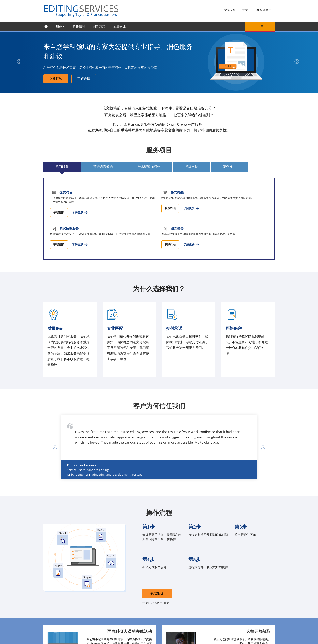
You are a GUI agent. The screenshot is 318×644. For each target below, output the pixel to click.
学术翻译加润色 (149, 167)
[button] (16, 62)
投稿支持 (191, 167)
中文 (246, 10)
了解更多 (78, 212)
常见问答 (230, 10)
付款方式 (99, 26)
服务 (60, 26)
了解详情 (84, 79)
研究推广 (229, 167)
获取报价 (59, 212)
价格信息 (79, 26)
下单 (260, 26)
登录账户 (264, 10)
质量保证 (119, 26)
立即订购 (56, 79)
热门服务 (62, 167)
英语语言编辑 (103, 167)
